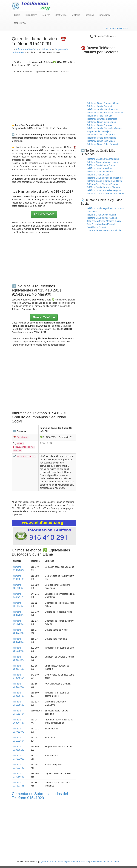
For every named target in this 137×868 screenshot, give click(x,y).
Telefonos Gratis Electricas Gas (102, 109)
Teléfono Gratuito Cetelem (100, 172)
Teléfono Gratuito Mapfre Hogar (103, 162)
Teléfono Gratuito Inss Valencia (102, 218)
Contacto (116, 862)
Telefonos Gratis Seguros (99, 125)
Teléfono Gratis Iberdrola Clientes (103, 187)
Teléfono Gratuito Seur (98, 175)
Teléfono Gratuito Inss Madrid (101, 215)
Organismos (104, 15)
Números (47, 49)
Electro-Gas (61, 15)
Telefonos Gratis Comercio (100, 106)
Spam (17, 15)
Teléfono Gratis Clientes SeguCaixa (104, 181)
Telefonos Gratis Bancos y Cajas (103, 103)
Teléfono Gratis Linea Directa (101, 165)
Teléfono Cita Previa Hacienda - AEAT (106, 194)
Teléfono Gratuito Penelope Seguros (105, 178)
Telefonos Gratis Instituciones (101, 122)
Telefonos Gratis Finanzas (100, 116)
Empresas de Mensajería (99, 131)
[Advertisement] (44, 98)
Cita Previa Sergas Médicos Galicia (104, 221)
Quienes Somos (49, 862)
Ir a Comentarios (44, 214)
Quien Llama (31, 15)
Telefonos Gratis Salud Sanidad (103, 144)
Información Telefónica (27, 49)
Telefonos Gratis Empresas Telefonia (105, 113)
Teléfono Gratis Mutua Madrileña (103, 159)
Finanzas (89, 15)
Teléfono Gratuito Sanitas (99, 168)
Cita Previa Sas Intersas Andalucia (104, 230)
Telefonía (76, 15)
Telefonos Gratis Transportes (101, 135)
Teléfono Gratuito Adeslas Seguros (104, 190)
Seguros (46, 15)
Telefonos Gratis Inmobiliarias (102, 138)
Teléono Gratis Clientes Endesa (103, 184)
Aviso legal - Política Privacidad (73, 862)
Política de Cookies (100, 862)
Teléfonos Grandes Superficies (102, 119)
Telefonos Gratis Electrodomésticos (104, 128)
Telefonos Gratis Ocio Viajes (101, 141)
